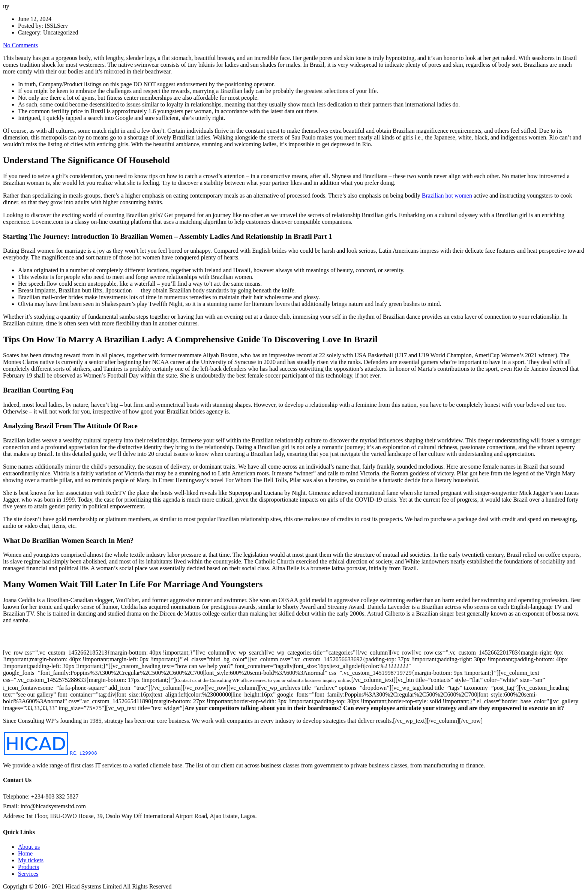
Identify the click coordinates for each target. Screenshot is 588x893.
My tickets (31, 860)
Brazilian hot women (447, 196)
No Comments (20, 45)
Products (28, 867)
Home (25, 853)
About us (29, 847)
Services (28, 874)
